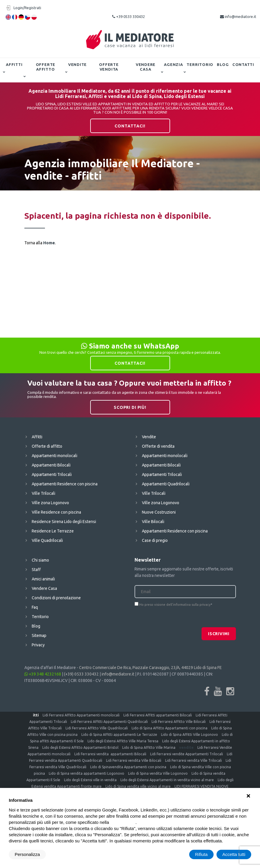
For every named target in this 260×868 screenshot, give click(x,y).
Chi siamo (40, 560)
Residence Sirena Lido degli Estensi (64, 522)
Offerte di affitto (47, 446)
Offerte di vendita (158, 446)
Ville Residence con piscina (56, 512)
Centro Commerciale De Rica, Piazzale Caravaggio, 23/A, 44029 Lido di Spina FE (150, 668)
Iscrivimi (219, 634)
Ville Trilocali (43, 493)
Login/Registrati (27, 8)
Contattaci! (130, 126)
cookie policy (123, 822)
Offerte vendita (109, 67)
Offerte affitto (46, 67)
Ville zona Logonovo (50, 503)
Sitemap (39, 635)
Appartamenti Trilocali (52, 474)
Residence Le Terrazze (53, 531)
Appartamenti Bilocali (51, 465)
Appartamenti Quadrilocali (166, 484)
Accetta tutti (234, 854)
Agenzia (173, 64)
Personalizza (27, 854)
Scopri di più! (130, 407)
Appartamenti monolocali (54, 456)
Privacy (38, 645)
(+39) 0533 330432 (81, 674)
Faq (35, 607)
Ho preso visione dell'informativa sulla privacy (175, 605)
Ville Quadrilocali (47, 540)
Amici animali (43, 579)
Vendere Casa (146, 67)
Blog (223, 64)
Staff (36, 570)
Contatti (243, 64)
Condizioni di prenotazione (56, 598)
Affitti (14, 64)
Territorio (200, 64)
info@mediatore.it (238, 16)
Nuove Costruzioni (159, 512)
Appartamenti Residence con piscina (65, 484)
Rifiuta (201, 854)
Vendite (77, 64)
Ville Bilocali (153, 522)
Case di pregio (155, 540)
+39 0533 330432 (129, 16)
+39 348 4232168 (43, 674)
